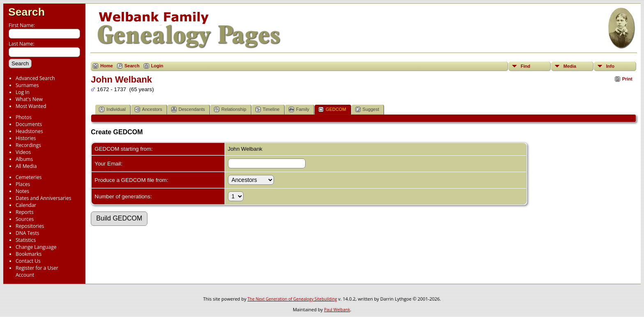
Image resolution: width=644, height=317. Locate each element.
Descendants (188, 109)
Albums (24, 159)
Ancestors (148, 109)
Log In (23, 92)
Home (107, 66)
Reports (25, 212)
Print (627, 79)
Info (610, 66)
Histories (26, 138)
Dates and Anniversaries (43, 198)
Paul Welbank (337, 310)
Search (26, 12)
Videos (23, 152)
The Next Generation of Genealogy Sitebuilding (292, 299)
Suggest (367, 109)
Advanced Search (35, 78)
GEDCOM (332, 109)
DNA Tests (28, 233)
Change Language (36, 247)
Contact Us (28, 261)
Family (299, 109)
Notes (22, 191)
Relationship (230, 109)
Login (157, 66)
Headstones (29, 131)
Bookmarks (29, 254)
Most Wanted (31, 106)
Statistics (26, 240)
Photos (24, 117)
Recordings (28, 145)
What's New (29, 99)
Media (570, 66)
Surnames (27, 85)
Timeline (268, 109)
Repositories (30, 226)
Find (526, 66)
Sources (25, 219)
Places (23, 184)
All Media (26, 166)
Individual (112, 109)
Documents (29, 124)
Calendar (26, 205)
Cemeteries (29, 177)
